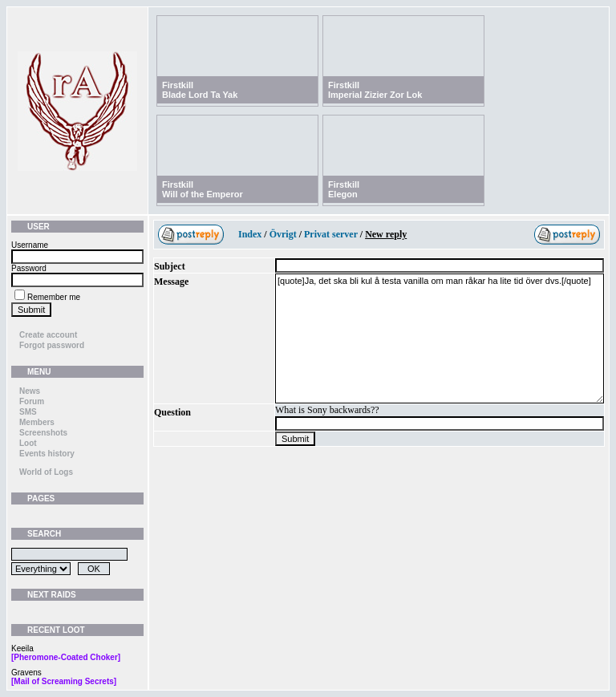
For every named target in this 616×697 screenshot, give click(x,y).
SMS (28, 412)
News (30, 391)
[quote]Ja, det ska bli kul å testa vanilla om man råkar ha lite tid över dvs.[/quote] (440, 338)
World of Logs (46, 472)
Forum (32, 401)
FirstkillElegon (344, 189)
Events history (47, 454)
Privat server (331, 234)
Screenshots (43, 433)
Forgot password (52, 345)
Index (250, 234)
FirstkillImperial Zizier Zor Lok (375, 90)
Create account (48, 335)
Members (37, 422)
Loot (28, 443)
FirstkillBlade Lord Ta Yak (200, 90)
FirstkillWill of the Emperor (203, 189)
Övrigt (283, 234)
